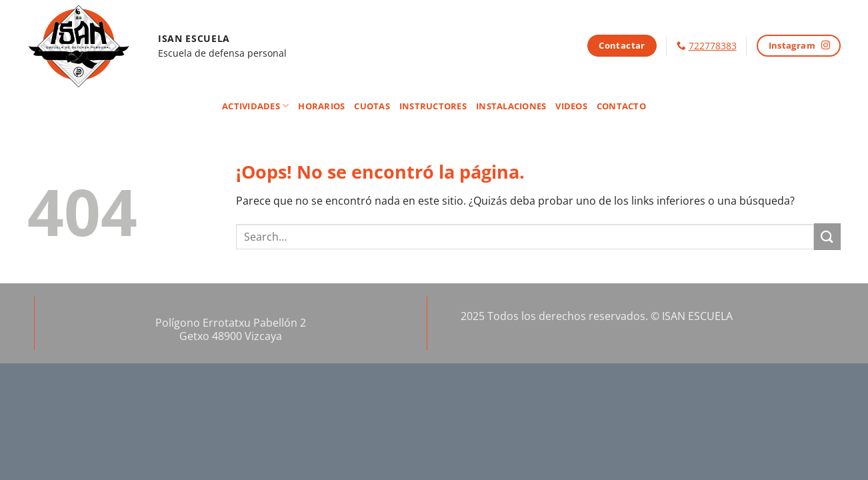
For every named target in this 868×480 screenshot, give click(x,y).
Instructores (433, 106)
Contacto (621, 106)
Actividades (255, 106)
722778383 (713, 46)
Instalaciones (511, 106)
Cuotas (372, 106)
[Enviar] (827, 236)
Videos (571, 106)
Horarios (321, 106)
